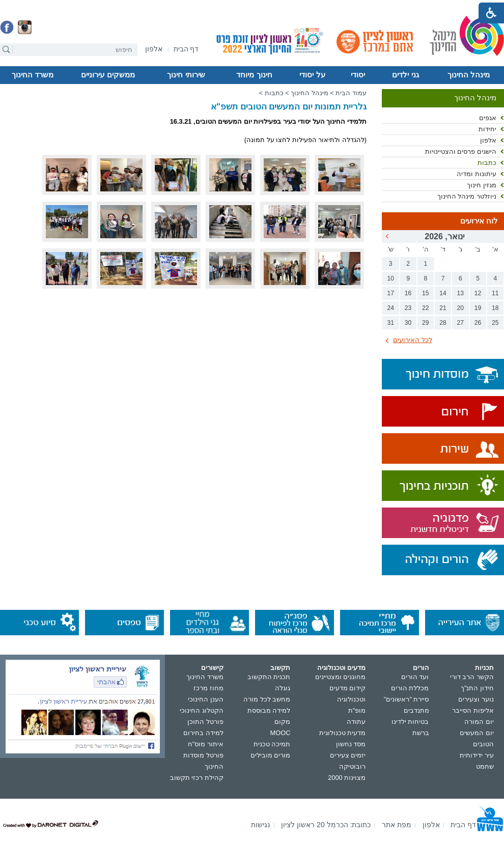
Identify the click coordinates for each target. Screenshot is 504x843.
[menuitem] (154, 49)
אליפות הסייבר (473, 710)
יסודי (358, 75)
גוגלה (283, 688)
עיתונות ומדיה (477, 174)
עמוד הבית (351, 93)
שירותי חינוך (186, 75)
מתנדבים (416, 710)
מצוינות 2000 (347, 778)
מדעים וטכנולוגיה (342, 668)
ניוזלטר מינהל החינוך (467, 196)
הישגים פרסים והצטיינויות (461, 151)
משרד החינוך (33, 75)
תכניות (484, 668)
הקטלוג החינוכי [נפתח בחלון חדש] (202, 710)
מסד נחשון (351, 744)
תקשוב (280, 668)
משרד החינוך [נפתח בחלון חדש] (205, 677)
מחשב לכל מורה (267, 699)
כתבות (487, 163)
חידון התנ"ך (477, 688)
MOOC (281, 733)
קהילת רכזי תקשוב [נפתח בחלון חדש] (197, 778)
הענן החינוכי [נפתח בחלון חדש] (206, 699)
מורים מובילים (271, 755)
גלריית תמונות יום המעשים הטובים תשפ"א (289, 107)
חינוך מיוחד (254, 75)
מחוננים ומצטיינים (341, 677)
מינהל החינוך (469, 75)
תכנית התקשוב (269, 677)
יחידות (487, 129)
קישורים (212, 668)
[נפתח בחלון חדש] (154, 50)
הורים (421, 668)
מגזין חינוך (482, 185)
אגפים (488, 118)
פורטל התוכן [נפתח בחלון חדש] (205, 722)
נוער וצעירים (476, 699)
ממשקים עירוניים (108, 75)
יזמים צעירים (348, 755)
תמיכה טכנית (272, 744)
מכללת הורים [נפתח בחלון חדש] (410, 688)
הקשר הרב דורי (472, 677)
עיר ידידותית (477, 755)
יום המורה (479, 722)
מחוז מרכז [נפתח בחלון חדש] (208, 688)
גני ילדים (405, 75)
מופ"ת (357, 710)
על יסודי (312, 75)
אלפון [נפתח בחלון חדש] (488, 140)
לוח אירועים (479, 221)
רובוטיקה (352, 766)
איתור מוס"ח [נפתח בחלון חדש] (206, 744)
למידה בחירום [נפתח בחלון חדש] (203, 733)
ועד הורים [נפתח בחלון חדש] (415, 677)
